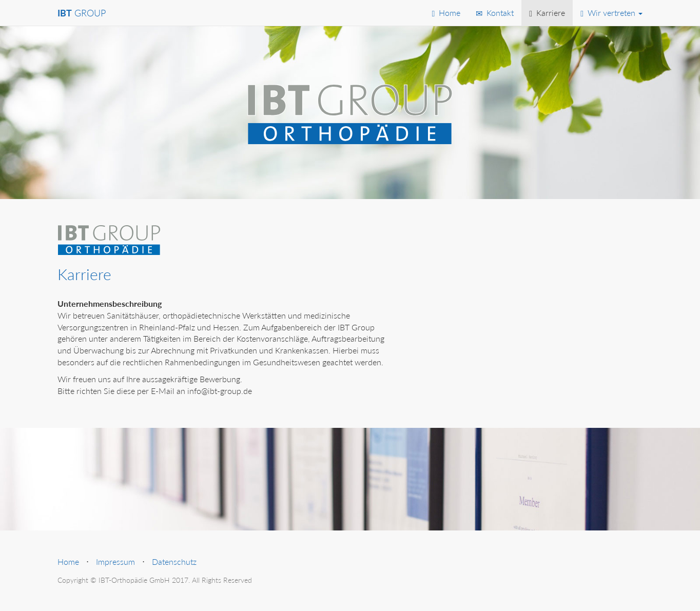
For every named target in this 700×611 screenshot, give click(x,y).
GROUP (82, 13)
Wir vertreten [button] (611, 13)
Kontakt (495, 13)
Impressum (115, 561)
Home (446, 13)
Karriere (547, 13)
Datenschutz (174, 561)
